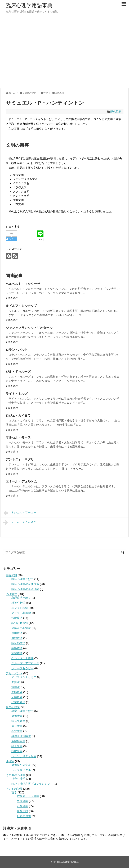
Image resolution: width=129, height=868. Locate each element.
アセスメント (14, 673)
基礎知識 (11, 575)
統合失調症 (18, 721)
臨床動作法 (18, 643)
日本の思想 (24, 816)
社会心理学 (18, 779)
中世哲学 (23, 801)
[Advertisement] (32, 53)
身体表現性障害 (21, 736)
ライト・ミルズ (17, 394)
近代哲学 (23, 806)
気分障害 (17, 726)
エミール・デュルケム (21, 481)
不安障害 (17, 731)
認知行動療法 (20, 623)
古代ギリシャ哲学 (28, 796)
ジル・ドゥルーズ (18, 372)
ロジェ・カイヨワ (18, 416)
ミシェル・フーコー (20, 513)
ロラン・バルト (17, 350)
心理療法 (11, 594)
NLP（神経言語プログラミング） (32, 784)
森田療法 (17, 633)
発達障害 (17, 716)
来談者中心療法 (21, 628)
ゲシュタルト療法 (23, 658)
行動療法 (17, 618)
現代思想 (116, 112)
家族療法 (17, 653)
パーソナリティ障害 (24, 756)
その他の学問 (14, 789)
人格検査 (17, 697)
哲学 (14, 792)
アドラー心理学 (21, 613)
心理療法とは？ (21, 598)
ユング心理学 (20, 608)
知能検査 (17, 692)
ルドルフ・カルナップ (21, 306)
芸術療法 (17, 648)
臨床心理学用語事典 (29, 5)
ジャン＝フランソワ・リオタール (29, 328)
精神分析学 (18, 603)
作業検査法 (18, 702)
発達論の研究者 (21, 765)
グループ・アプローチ (25, 663)
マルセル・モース (18, 437)
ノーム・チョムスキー (21, 522)
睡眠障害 (17, 751)
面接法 (16, 682)
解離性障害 (18, 741)
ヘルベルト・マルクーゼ (23, 284)
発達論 (10, 761)
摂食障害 (17, 746)
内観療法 (17, 638)
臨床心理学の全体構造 (25, 584)
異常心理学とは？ (23, 711)
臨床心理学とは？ (23, 579)
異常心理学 (13, 707)
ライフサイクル (21, 770)
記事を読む (12, 298)
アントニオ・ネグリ (20, 459)
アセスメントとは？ (24, 677)
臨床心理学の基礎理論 (25, 589)
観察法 (16, 687)
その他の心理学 (16, 775)
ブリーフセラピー (23, 668)
